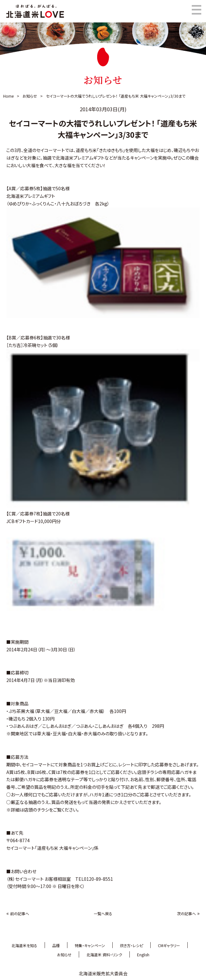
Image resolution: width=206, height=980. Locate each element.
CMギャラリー (169, 945)
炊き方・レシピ (131, 945)
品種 (56, 945)
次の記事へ (186, 913)
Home (8, 96)
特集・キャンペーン (90, 945)
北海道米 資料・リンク (104, 955)
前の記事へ (20, 913)
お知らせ (30, 96)
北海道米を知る (24, 945)
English (143, 955)
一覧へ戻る (103, 913)
